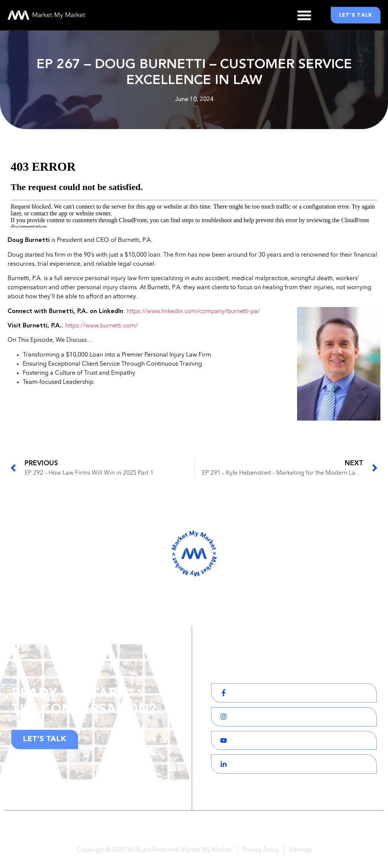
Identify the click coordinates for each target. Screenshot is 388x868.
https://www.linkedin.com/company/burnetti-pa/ (193, 312)
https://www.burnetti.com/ (101, 326)
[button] (304, 15)
